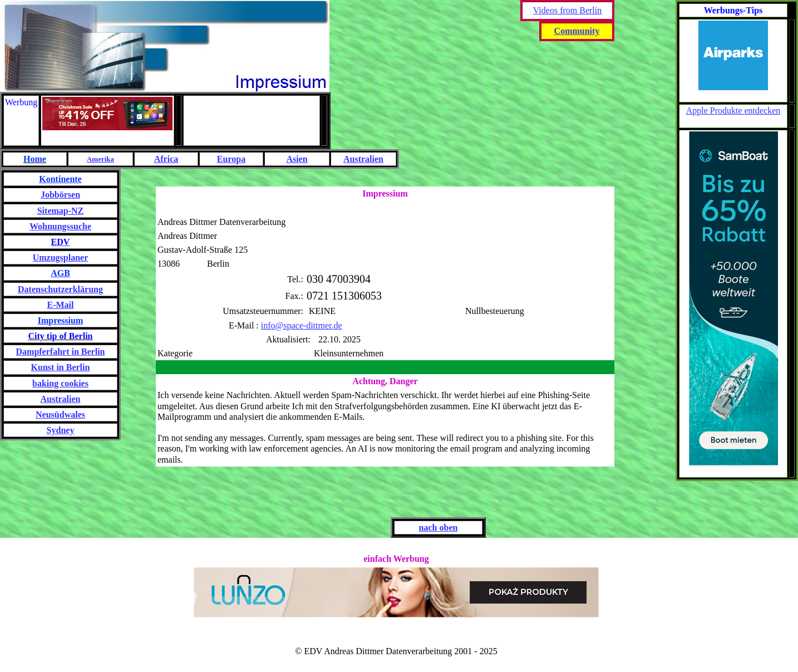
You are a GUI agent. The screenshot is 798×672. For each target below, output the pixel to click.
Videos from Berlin (567, 10)
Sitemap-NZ (61, 211)
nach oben (439, 528)
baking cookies (60, 383)
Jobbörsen (60, 195)
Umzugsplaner (61, 257)
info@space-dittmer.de (302, 325)
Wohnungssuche (60, 226)
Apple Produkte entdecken (733, 111)
